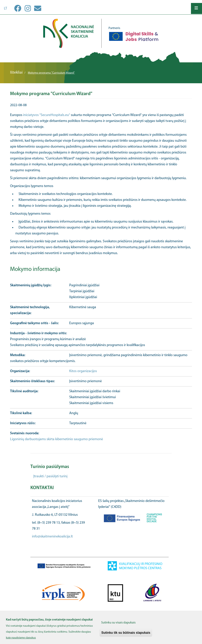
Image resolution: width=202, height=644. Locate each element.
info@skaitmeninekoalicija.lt (52, 537)
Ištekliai (16, 73)
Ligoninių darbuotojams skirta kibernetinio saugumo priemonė (57, 439)
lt (6, 9)
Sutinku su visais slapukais (118, 625)
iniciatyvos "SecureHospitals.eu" (47, 115)
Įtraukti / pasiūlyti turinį (50, 476)
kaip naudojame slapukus (21, 640)
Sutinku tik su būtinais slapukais (126, 635)
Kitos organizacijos (83, 371)
